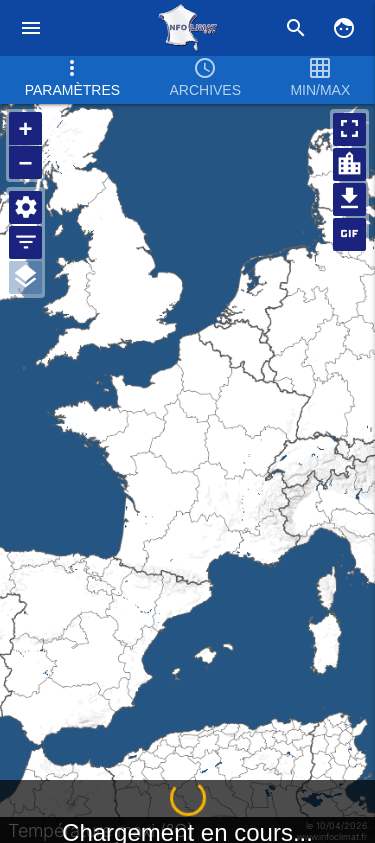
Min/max (320, 77)
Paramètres (72, 77)
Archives (205, 77)
